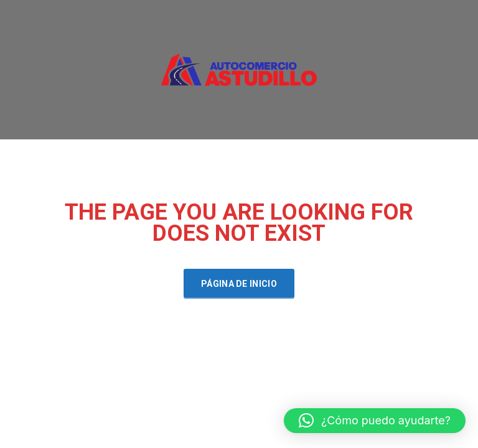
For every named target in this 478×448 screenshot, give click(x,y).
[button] (375, 421)
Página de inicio (239, 284)
